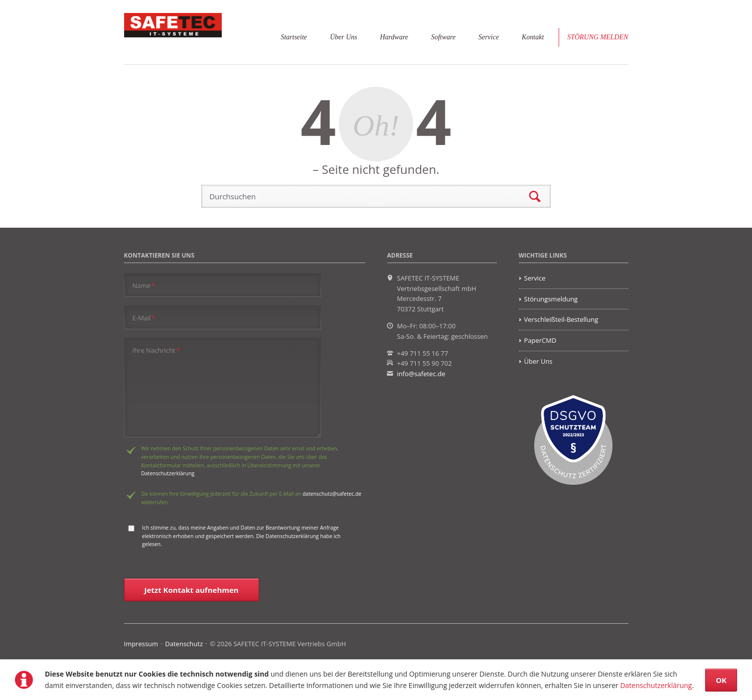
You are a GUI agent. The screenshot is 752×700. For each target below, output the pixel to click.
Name (144, 285)
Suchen (535, 197)
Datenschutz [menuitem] (184, 644)
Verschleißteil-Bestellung (561, 319)
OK (721, 680)
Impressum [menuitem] (141, 644)
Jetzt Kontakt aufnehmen (192, 590)
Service (489, 37)
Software (443, 37)
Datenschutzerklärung (656, 685)
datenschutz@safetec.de (332, 494)
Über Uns (344, 37)
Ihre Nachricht (156, 350)
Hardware (394, 37)
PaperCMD (540, 340)
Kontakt (533, 37)
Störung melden (598, 37)
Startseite (294, 37)
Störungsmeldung (551, 299)
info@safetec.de (421, 374)
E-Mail (144, 318)
